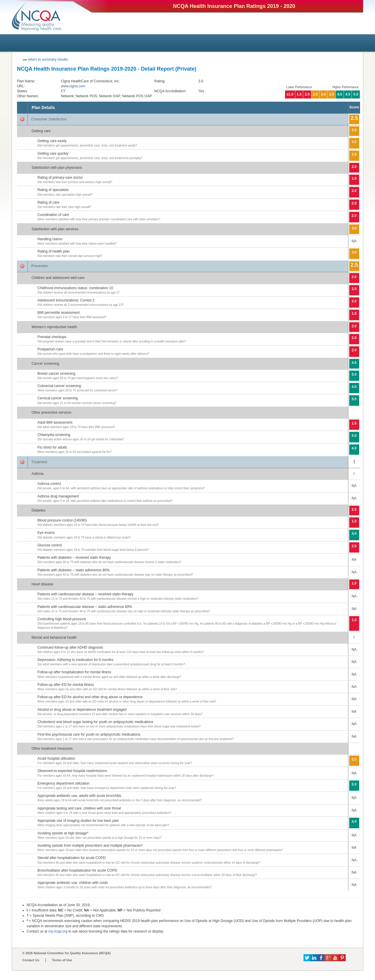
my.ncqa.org (58, 931)
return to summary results (45, 59)
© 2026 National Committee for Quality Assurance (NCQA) (67, 953)
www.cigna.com (73, 86)
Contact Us (31, 960)
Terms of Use (62, 960)
